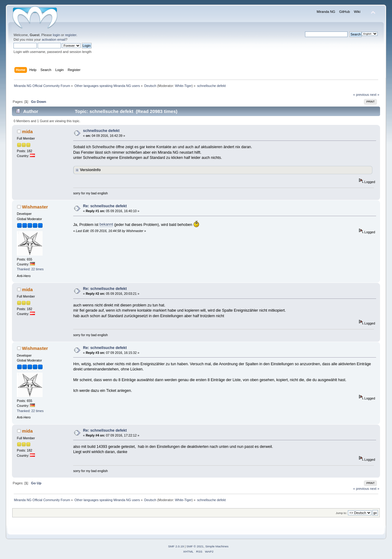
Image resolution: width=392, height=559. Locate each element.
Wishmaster (35, 207)
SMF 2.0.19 (176, 546)
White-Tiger (183, 86)
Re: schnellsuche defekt (105, 206)
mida (27, 131)
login (56, 35)
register (71, 35)
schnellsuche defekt (101, 131)
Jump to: (341, 513)
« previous (361, 95)
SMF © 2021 (195, 546)
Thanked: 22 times (30, 269)
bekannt (106, 224)
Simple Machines (217, 546)
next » (375, 95)
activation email (53, 39)
